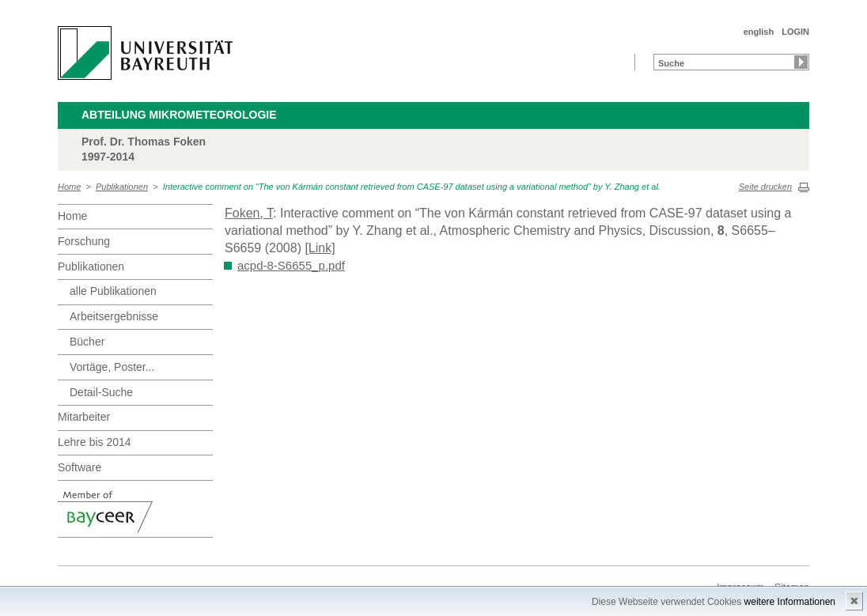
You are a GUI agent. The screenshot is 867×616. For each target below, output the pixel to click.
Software (80, 467)
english (759, 32)
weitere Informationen (790, 602)
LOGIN (795, 32)
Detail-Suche (101, 392)
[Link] (320, 248)
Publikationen (122, 187)
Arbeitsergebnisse (114, 316)
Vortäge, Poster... (112, 367)
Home (69, 187)
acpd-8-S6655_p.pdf (291, 265)
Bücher (87, 342)
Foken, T (249, 213)
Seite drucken (765, 187)
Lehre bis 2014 (95, 442)
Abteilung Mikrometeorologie (179, 115)
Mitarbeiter (84, 417)
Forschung (84, 241)
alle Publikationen (113, 291)
